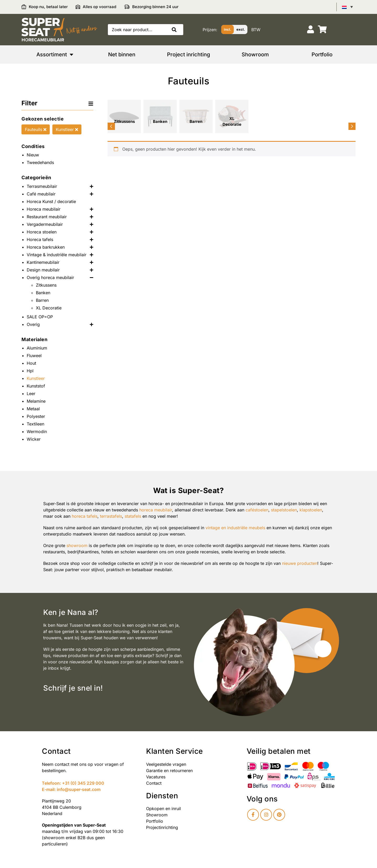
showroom (77, 545)
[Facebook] (253, 815)
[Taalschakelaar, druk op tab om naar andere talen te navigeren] (347, 7)
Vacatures (156, 777)
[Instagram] (266, 815)
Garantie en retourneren (169, 771)
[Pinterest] (279, 815)
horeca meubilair (156, 510)
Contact (154, 783)
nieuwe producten (300, 563)
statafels (133, 516)
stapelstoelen (284, 510)
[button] (175, 30)
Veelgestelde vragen (166, 764)
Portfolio (155, 821)
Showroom (157, 815)
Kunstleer (67, 129)
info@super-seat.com (79, 789)
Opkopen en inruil (163, 809)
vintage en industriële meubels (235, 528)
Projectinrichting (162, 827)
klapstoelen (311, 510)
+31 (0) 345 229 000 (83, 783)
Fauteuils (36, 129)
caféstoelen (257, 510)
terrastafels (111, 516)
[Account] (311, 29)
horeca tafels (85, 516)
